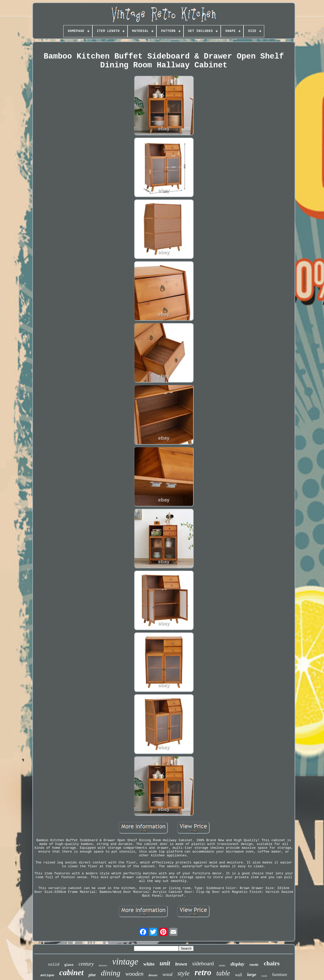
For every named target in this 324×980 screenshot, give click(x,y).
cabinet (71, 972)
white (149, 964)
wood (167, 974)
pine (92, 975)
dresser (153, 975)
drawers (103, 965)
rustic (254, 965)
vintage (125, 962)
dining (111, 973)
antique (47, 975)
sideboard (203, 963)
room (264, 976)
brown (181, 964)
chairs (272, 963)
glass (69, 965)
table (223, 973)
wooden (134, 974)
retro (203, 972)
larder (222, 965)
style (184, 973)
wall (239, 975)
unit (165, 963)
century (86, 964)
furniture (280, 975)
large (252, 975)
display (237, 964)
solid (54, 965)
